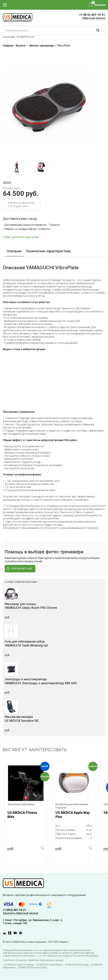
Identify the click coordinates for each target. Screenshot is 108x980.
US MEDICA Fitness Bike (22, 815)
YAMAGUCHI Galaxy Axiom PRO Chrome (54, 606)
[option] (17, 167)
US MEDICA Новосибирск (49, 965)
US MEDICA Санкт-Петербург (19, 965)
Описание (14, 251)
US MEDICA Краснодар (77, 965)
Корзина (100, 5)
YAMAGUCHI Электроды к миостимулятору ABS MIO (54, 681)
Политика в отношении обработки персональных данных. (33, 960)
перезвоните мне (19, 569)
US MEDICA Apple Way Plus (73, 815)
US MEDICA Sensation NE (54, 719)
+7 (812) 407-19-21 (92, 15)
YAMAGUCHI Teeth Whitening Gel (54, 643)
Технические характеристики (48, 251)
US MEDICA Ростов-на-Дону (32, 967)
